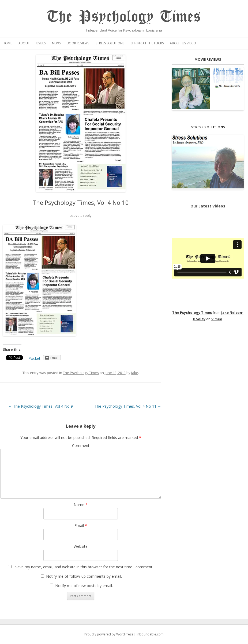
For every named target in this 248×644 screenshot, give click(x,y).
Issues (41, 43)
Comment (81, 446)
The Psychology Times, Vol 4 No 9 (41, 406)
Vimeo (217, 319)
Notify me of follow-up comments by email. (84, 576)
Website (81, 546)
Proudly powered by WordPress (109, 634)
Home (7, 43)
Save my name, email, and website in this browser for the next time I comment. (84, 567)
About (24, 43)
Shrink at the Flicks (147, 43)
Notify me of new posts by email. (84, 586)
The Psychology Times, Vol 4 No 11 (128, 406)
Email (81, 525)
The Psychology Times (124, 17)
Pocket (34, 358)
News (56, 43)
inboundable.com (150, 634)
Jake (135, 373)
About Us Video (183, 43)
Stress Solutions (110, 43)
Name (81, 505)
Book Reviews (78, 43)
